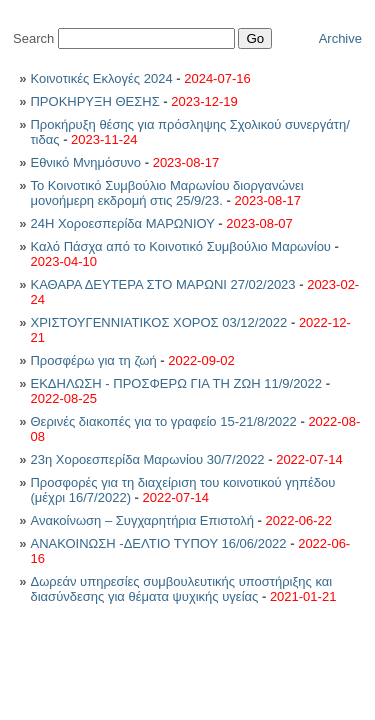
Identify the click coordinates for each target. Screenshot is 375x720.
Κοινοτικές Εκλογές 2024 (101, 78)
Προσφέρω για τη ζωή (93, 360)
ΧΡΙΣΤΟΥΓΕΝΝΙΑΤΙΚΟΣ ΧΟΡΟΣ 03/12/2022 (158, 322)
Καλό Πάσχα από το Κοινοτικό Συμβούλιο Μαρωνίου (182, 246)
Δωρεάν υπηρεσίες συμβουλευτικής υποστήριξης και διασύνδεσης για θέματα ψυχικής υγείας (181, 589)
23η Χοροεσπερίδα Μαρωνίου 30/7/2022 (147, 459)
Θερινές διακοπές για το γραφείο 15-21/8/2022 (163, 421)
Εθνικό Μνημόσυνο (87, 162)
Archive (340, 38)
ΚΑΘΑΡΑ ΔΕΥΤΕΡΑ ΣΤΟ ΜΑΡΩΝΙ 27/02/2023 (162, 284)
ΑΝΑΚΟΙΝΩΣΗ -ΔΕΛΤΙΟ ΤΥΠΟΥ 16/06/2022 (158, 543)
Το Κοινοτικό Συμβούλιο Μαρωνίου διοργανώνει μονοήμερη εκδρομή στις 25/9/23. (166, 193)
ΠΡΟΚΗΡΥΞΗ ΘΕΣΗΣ (96, 101)
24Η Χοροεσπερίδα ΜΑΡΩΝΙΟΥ (124, 223)
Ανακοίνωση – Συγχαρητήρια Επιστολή (143, 520)
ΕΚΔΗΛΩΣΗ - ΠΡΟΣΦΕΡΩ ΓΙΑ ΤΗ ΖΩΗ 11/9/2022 (176, 383)
